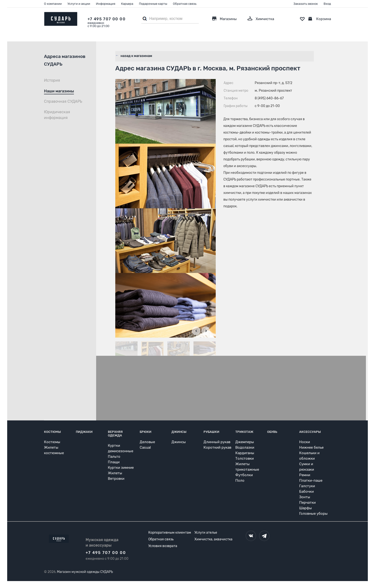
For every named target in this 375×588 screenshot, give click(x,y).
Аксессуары (310, 432)
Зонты (305, 497)
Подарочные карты (153, 4)
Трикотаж (244, 432)
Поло (240, 480)
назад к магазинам (136, 55)
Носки (305, 442)
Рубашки (211, 432)
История (52, 80)
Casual (145, 447)
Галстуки (307, 486)
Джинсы (179, 432)
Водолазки (245, 447)
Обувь (272, 432)
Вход (327, 4)
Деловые (147, 442)
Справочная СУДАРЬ (63, 101)
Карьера (127, 4)
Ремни (305, 475)
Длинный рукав (217, 442)
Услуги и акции (79, 4)
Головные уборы (313, 513)
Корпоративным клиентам (170, 532)
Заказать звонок (306, 4)
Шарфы (306, 508)
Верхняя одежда (115, 433)
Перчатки (307, 502)
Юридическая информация (57, 115)
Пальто (114, 456)
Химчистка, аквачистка (213, 539)
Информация (106, 4)
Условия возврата (163, 546)
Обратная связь (185, 4)
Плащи (114, 462)
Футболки (244, 475)
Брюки (146, 432)
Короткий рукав (217, 447)
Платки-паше (311, 480)
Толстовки (245, 458)
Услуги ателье (206, 532)
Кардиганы (245, 453)
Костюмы (52, 432)
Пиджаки (84, 432)
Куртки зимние (121, 467)
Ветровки (116, 478)
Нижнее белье (311, 447)
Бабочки (306, 491)
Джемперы (245, 442)
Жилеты (115, 473)
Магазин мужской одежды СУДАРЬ (85, 572)
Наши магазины (59, 91)
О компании (53, 4)
